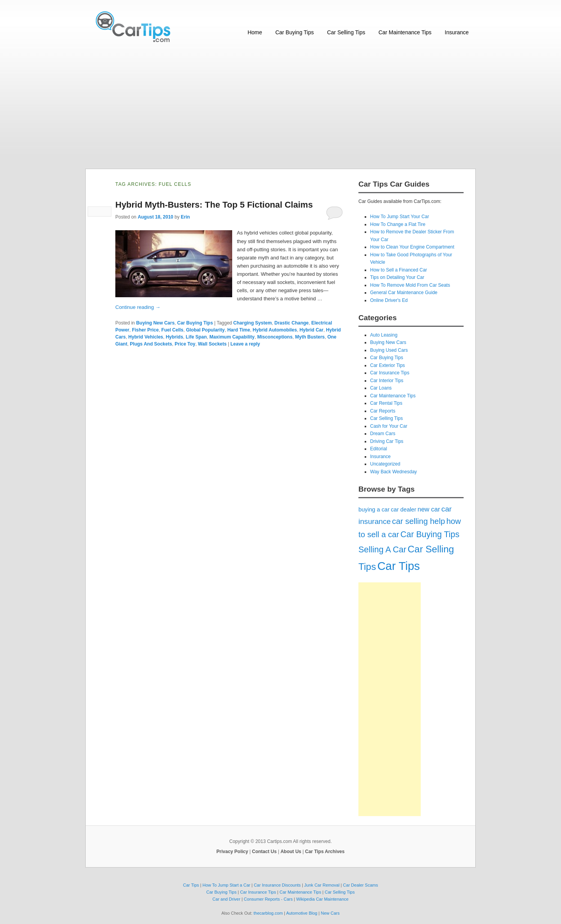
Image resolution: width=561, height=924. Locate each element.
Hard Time (238, 330)
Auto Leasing (384, 335)
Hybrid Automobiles (275, 330)
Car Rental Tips (386, 403)
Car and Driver (226, 899)
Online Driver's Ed (389, 300)
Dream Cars (383, 434)
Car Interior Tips (387, 381)
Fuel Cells (172, 330)
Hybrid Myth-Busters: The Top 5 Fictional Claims (214, 205)
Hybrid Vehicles (146, 337)
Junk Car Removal (322, 885)
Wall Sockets (212, 344)
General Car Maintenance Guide (404, 293)
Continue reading (138, 307)
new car (429, 509)
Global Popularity (205, 330)
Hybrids (174, 337)
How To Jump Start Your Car (400, 217)
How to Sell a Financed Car (399, 270)
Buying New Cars (155, 323)
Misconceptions (275, 337)
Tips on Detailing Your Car (397, 277)
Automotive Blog (302, 913)
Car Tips (398, 566)
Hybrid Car (311, 330)
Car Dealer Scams (360, 885)
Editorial (378, 449)
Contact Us (264, 852)
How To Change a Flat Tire (398, 224)
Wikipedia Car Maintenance (322, 899)
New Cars (330, 913)
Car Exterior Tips (387, 365)
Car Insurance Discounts (277, 885)
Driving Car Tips (387, 441)
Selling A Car (382, 550)
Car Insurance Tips (390, 373)
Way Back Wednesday (393, 472)
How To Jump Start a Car (227, 885)
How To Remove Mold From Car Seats (410, 285)
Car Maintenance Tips (405, 32)
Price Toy (185, 344)
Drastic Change (291, 323)
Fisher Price (146, 330)
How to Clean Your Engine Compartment (412, 247)
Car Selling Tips (346, 32)
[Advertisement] (280, 106)
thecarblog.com (268, 913)
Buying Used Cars (389, 350)
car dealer (403, 510)
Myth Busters (310, 337)
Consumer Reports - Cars (268, 899)
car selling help (418, 521)
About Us (291, 852)
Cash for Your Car (389, 426)
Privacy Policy (232, 852)
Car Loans (381, 388)
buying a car (374, 510)
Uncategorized (385, 464)
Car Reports (383, 411)
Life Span (196, 337)
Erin (185, 217)
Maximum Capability (232, 337)
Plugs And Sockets (151, 344)
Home (255, 32)
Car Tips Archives (325, 852)
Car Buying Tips (295, 32)
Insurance (457, 32)
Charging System (253, 323)
